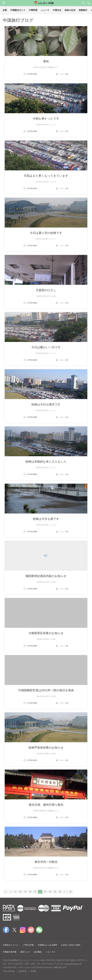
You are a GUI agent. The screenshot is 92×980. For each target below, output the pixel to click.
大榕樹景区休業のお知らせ (46, 633)
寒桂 (46, 61)
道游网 (33, 971)
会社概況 (38, 952)
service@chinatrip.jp (73, 964)
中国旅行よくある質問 (47, 945)
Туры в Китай (9, 971)
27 (15, 892)
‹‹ (11, 892)
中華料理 (33, 10)
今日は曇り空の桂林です (46, 233)
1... (6, 892)
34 (50, 892)
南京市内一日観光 (46, 862)
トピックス (51, 952)
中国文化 (57, 10)
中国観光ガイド (18, 10)
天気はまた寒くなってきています (46, 176)
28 (20, 892)
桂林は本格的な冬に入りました (46, 462)
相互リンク (25, 952)
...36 (70, 892)
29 (25, 892)
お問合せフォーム (11, 945)
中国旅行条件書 (10, 952)
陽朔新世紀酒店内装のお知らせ (46, 576)
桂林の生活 (70, 10)
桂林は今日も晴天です (46, 404)
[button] (46, 3)
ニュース (45, 10)
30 (30, 892)
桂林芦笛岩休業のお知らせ (46, 748)
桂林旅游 (23, 971)
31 (35, 892)
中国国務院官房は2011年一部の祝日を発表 (46, 690)
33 (45, 892)
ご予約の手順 (28, 945)
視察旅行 (83, 10)
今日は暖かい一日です (46, 347)
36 (60, 892)
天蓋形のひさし (46, 290)
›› (65, 892)
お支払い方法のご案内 (71, 945)
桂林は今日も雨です (46, 519)
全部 (5, 10)
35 (55, 892)
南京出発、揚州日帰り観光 (46, 805)
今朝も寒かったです (46, 119)
